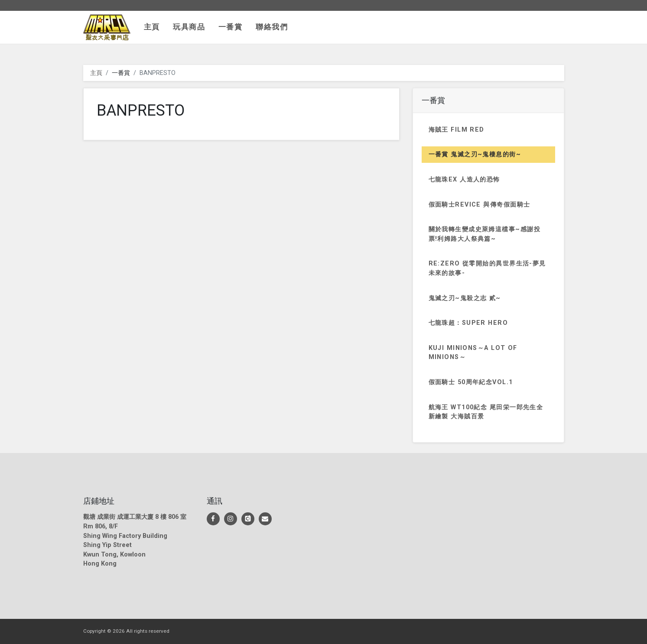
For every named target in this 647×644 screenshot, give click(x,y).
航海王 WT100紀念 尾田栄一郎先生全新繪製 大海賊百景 (486, 412)
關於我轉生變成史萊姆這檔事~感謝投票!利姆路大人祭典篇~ (484, 234)
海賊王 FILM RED (457, 130)
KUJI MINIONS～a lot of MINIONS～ (473, 353)
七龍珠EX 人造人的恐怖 (464, 180)
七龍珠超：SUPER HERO (468, 323)
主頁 (152, 27)
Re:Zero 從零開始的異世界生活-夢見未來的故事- (487, 268)
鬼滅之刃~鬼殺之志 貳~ (465, 298)
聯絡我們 (272, 27)
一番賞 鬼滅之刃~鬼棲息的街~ (475, 154)
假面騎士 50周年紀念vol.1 (471, 382)
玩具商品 (189, 27)
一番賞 (231, 27)
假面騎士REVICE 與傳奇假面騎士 (480, 205)
